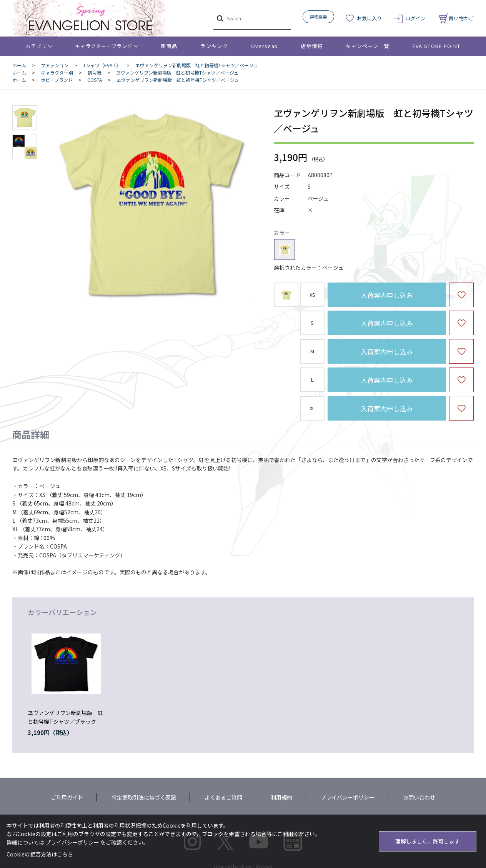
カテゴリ (36, 46)
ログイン (415, 18)
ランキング (214, 46)
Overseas (264, 46)
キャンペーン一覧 (367, 46)
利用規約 (281, 797)
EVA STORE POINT (437, 46)
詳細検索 (318, 17)
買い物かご (456, 18)
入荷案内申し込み (387, 295)
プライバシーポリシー (348, 797)
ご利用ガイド (67, 797)
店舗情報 (312, 46)
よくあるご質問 (223, 797)
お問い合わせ (419, 797)
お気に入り (369, 18)
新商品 (169, 46)
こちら (65, 854)
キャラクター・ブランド (104, 46)
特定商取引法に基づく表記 (144, 797)
